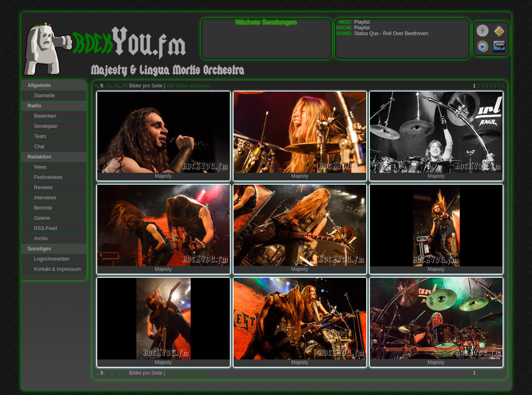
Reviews (43, 187)
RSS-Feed (46, 228)
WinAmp (499, 31)
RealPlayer (499, 47)
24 (108, 86)
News (40, 167)
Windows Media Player (483, 47)
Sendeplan (46, 126)
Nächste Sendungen (266, 22)
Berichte (43, 208)
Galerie (42, 218)
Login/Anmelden (52, 259)
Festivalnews (48, 177)
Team (40, 136)
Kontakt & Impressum (58, 269)
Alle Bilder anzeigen (188, 86)
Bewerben (45, 116)
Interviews (45, 198)
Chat (39, 147)
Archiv (41, 239)
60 (125, 86)
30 (117, 86)
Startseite (45, 96)
